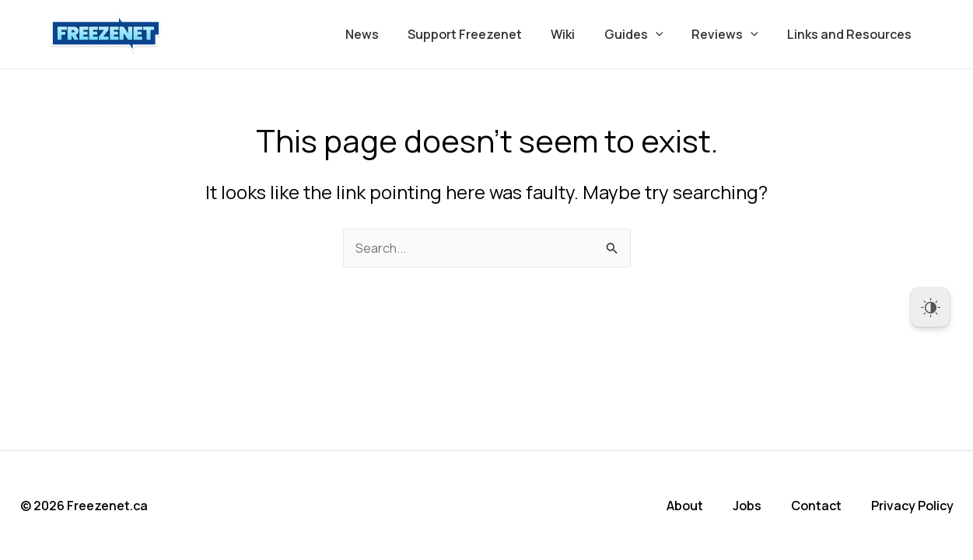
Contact (816, 506)
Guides (644, 34)
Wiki (577, 34)
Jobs (747, 506)
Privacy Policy (912, 506)
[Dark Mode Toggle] (930, 307)
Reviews (731, 34)
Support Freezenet (483, 34)
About (685, 506)
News (385, 34)
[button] (666, 34)
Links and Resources (852, 34)
